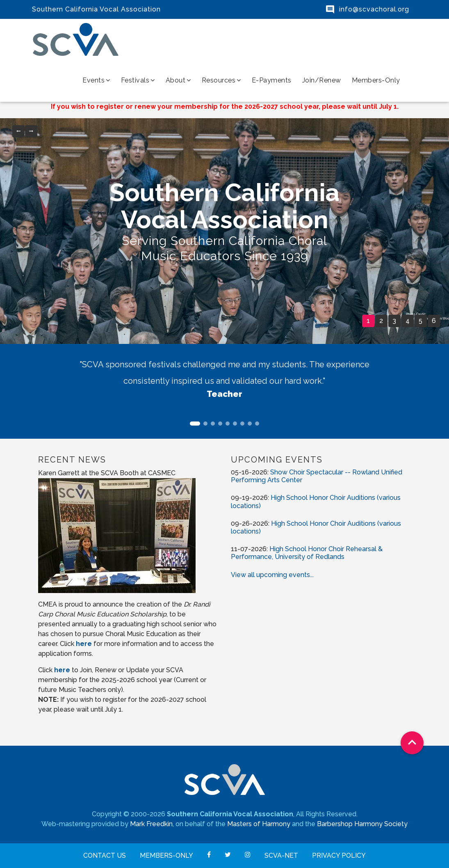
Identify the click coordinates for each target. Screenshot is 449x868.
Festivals (138, 80)
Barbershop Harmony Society (362, 824)
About (178, 80)
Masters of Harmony (259, 824)
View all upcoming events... (272, 575)
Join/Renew (322, 80)
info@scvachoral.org (374, 9)
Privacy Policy (339, 855)
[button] (18, 131)
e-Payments (272, 80)
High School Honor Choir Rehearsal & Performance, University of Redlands (307, 553)
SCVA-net (281, 855)
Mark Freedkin (151, 824)
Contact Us (105, 855)
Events (96, 80)
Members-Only (376, 80)
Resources (221, 80)
